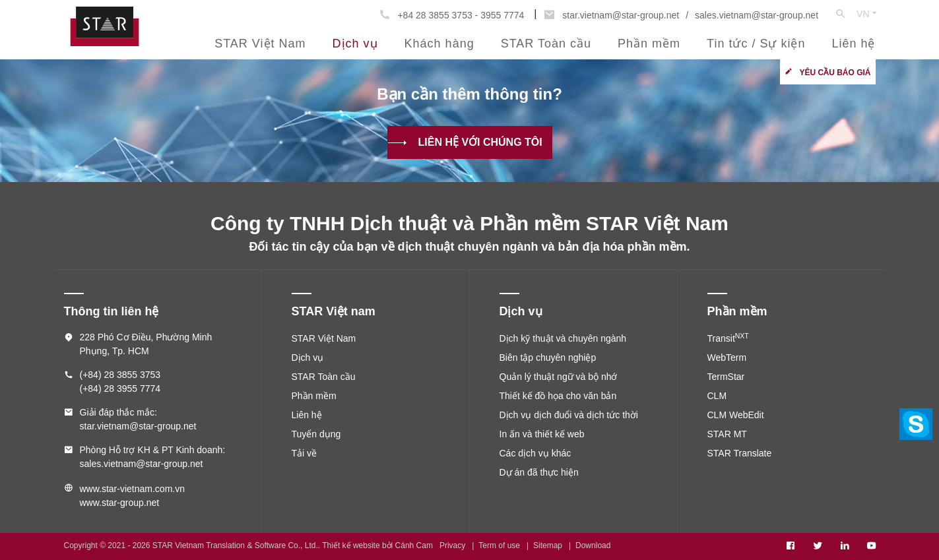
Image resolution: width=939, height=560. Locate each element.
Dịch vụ (355, 44)
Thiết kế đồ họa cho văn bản (558, 396)
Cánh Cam (414, 545)
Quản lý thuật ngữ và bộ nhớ (559, 377)
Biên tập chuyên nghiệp (548, 358)
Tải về (305, 453)
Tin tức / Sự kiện (756, 44)
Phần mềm (649, 44)
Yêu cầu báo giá (835, 73)
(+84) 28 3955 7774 (120, 389)
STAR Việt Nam (260, 44)
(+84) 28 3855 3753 (120, 375)
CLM (717, 396)
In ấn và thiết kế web (542, 434)
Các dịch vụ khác (535, 453)
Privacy (452, 545)
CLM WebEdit (736, 415)
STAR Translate (740, 453)
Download (593, 545)
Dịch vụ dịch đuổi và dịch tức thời (569, 415)
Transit (728, 338)
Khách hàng (439, 44)
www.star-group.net (120, 503)
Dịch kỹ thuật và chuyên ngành (563, 338)
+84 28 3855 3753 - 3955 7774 (461, 15)
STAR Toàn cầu (546, 44)
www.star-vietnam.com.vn (132, 489)
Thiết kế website (351, 545)
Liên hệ (853, 44)
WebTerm (727, 358)
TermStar (726, 377)
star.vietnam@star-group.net (621, 15)
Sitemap (548, 545)
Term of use (499, 545)
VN (867, 14)
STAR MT (727, 434)
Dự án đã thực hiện (539, 472)
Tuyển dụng (316, 434)
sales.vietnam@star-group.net (757, 15)
